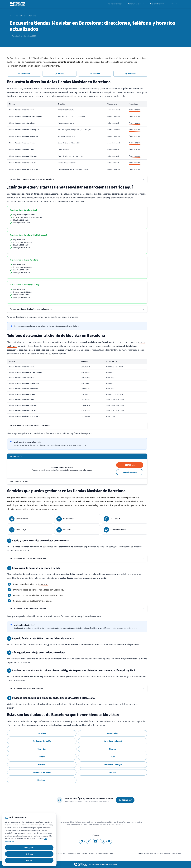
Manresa (113, 749)
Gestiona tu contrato (158, 4)
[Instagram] (102, 841)
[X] (89, 841)
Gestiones (130, 74)
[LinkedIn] (95, 841)
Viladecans (42, 780)
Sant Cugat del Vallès (42, 772)
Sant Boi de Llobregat (113, 765)
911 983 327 (125, 800)
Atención (95, 74)
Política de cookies (59, 853)
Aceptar (29, 860)
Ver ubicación (135, 110)
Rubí (113, 757)
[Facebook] (82, 841)
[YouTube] (109, 841)
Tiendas (174, 4)
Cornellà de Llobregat (113, 741)
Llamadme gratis (130, 472)
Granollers (42, 749)
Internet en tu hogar (115, 4)
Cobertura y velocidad (136, 4)
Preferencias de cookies (104, 853)
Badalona (42, 733)
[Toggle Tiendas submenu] (180, 4)
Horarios (60, 74)
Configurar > (29, 848)
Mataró (42, 757)
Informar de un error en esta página (81, 853)
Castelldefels (113, 733)
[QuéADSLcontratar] (18, 4)
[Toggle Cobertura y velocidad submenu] (147, 4)
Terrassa (113, 772)
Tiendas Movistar (21, 16)
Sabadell (42, 765)
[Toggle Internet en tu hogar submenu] (125, 4)
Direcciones (24, 74)
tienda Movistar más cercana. (34, 584)
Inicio (12, 16)
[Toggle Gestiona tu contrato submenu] (168, 4)
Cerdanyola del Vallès (42, 741)
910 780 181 (130, 465)
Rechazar (29, 854)
